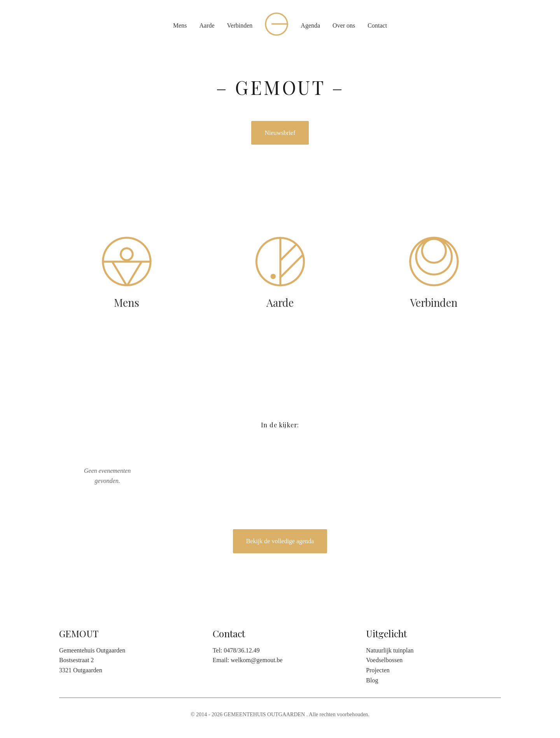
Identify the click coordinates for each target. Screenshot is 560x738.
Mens (180, 25)
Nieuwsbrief (280, 133)
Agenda (310, 25)
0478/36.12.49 (241, 650)
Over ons (344, 25)
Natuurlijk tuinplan (390, 650)
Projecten (378, 670)
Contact (377, 25)
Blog (372, 680)
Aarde (207, 25)
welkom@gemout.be (256, 660)
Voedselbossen (384, 660)
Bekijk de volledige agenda (280, 541)
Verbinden (240, 25)
